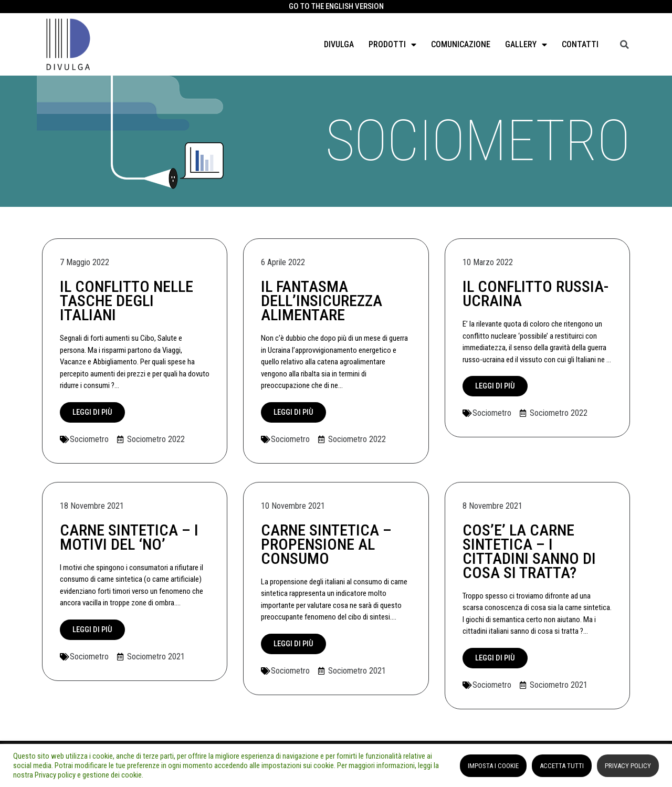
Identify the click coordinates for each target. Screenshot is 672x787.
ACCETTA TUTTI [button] (562, 766)
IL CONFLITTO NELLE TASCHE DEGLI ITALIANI (127, 301)
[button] (92, 412)
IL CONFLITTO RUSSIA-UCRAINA (535, 293)
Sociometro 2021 (156, 657)
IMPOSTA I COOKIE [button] (493, 766)
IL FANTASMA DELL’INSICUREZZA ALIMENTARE (322, 301)
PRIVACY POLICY (628, 766)
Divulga (339, 44)
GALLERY (526, 45)
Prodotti (392, 45)
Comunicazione (461, 44)
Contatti (580, 44)
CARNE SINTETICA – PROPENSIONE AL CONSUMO (326, 544)
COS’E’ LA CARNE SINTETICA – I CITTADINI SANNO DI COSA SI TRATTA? (529, 551)
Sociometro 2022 (156, 439)
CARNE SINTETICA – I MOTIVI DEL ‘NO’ (129, 537)
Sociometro (89, 439)
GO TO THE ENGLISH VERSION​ (336, 6)
